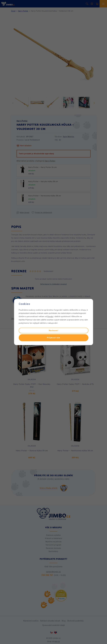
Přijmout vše (53, 338)
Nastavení (54, 331)
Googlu (50, 317)
